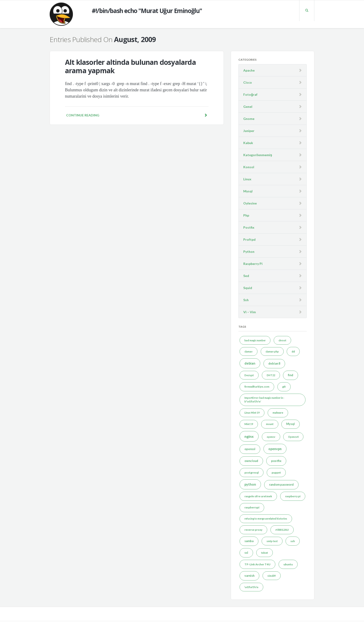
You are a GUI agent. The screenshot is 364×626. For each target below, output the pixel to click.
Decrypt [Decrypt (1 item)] (249, 375)
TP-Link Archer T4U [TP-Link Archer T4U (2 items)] (257, 564)
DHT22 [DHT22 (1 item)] (271, 375)
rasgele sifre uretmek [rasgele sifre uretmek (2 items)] (258, 496)
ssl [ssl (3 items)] (246, 553)
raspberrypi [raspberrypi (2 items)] (252, 507)
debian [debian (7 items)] (250, 363)
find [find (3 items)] (291, 375)
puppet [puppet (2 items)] (276, 473)
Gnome (249, 119)
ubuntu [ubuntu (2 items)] (288, 564)
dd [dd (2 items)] (293, 351)
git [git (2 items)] (284, 387)
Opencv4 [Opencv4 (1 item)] (293, 437)
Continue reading (137, 115)
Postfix (249, 227)
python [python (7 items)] (250, 484)
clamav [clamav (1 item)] (249, 351)
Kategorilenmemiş (258, 155)
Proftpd (249, 239)
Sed (246, 276)
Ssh (246, 300)
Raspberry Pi (253, 264)
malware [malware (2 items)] (278, 413)
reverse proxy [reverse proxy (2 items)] (253, 530)
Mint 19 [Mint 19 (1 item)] (249, 424)
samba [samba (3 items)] (249, 541)
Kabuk (248, 143)
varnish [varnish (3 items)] (249, 576)
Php (246, 215)
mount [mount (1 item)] (270, 424)
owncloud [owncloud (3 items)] (251, 461)
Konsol (249, 167)
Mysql (248, 191)
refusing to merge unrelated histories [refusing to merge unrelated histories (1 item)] (266, 519)
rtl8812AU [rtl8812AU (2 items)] (282, 530)
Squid (248, 288)
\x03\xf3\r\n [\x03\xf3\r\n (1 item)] (251, 587)
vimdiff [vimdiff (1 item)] (272, 576)
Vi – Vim (250, 312)
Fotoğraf (250, 94)
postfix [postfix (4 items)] (276, 461)
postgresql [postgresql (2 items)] (252, 473)
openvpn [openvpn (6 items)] (275, 449)
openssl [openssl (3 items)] (250, 449)
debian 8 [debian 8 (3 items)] (274, 364)
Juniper (249, 131)
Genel (248, 107)
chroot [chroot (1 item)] (282, 340)
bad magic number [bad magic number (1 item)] (255, 340)
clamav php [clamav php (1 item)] (272, 351)
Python (249, 252)
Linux (247, 179)
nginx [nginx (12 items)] (249, 436)
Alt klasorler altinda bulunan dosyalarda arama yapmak (130, 66)
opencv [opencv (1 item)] (271, 437)
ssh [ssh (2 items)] (293, 541)
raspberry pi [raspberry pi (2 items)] (293, 496)
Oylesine (250, 203)
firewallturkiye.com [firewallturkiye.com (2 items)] (257, 387)
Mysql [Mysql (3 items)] (291, 424)
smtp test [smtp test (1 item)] (272, 541)
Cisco (248, 82)
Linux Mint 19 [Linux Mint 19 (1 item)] (252, 413)
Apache (249, 70)
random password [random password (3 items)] (281, 485)
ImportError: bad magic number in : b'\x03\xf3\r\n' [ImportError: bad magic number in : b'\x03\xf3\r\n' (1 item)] (264, 400)
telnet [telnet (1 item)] (265, 553)
